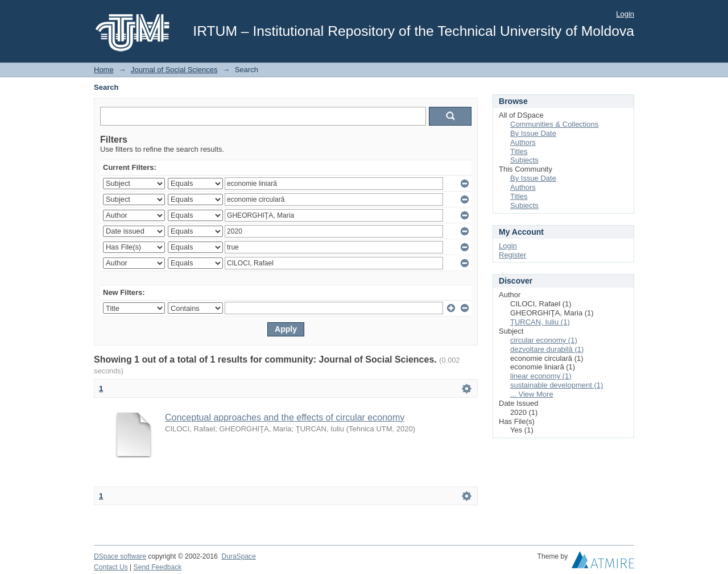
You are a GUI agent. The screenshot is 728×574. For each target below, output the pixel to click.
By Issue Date (533, 133)
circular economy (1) (544, 340)
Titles (519, 151)
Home (104, 70)
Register (512, 255)
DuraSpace (238, 556)
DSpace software (120, 556)
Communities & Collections (554, 124)
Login (625, 14)
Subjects (524, 160)
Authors (523, 142)
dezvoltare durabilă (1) (547, 349)
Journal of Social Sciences (174, 70)
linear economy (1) (541, 376)
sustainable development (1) (557, 385)
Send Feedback (158, 567)
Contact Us (111, 567)
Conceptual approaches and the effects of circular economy (285, 417)
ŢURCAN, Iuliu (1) (540, 322)
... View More (532, 394)
